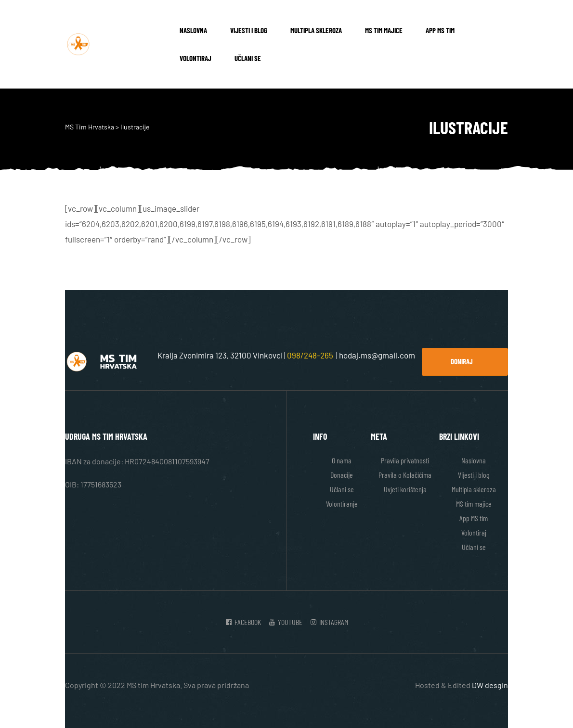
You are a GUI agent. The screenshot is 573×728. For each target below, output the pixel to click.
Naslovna (193, 30)
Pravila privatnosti (405, 460)
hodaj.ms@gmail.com (377, 355)
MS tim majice (384, 30)
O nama (342, 460)
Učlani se (248, 58)
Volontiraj (195, 58)
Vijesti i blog (249, 30)
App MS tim (440, 30)
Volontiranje (342, 504)
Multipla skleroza (316, 30)
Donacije (342, 475)
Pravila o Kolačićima (405, 475)
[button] (465, 362)
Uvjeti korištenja (405, 489)
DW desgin (490, 685)
